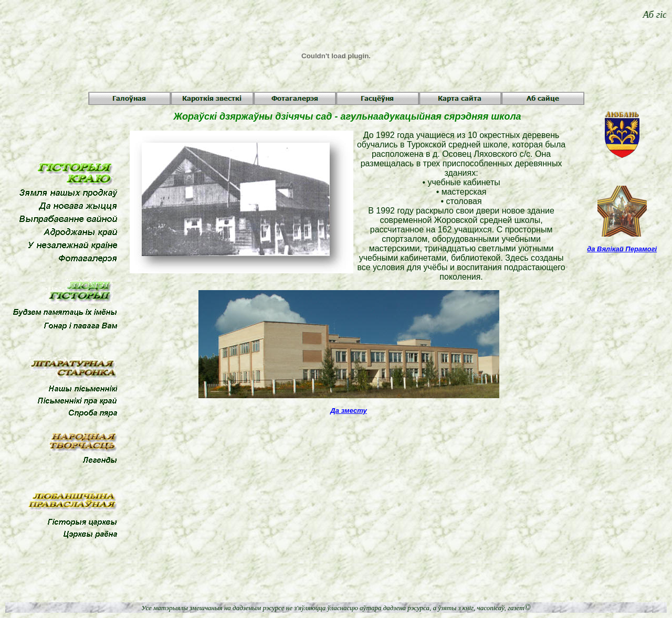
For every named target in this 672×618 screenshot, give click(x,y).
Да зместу (348, 411)
